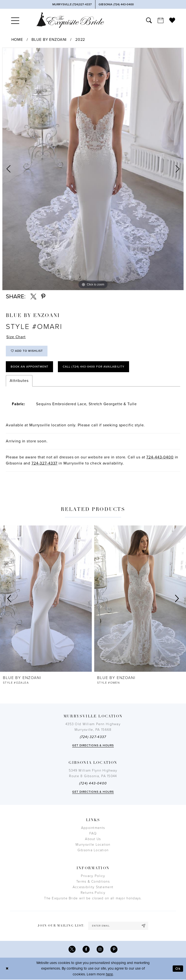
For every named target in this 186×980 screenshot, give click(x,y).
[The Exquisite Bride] (70, 20)
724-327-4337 (44, 464)
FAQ (93, 834)
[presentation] (46, 599)
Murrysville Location (93, 845)
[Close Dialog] (7, 969)
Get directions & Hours (93, 746)
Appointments (93, 828)
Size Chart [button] (16, 337)
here (109, 975)
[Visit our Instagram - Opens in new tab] (100, 950)
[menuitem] (15, 20)
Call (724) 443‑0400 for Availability (95, 367)
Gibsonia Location (93, 850)
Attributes (19, 381)
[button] (15, 20)
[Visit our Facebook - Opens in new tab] (86, 950)
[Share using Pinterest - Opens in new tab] (43, 297)
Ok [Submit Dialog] (178, 969)
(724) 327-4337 (93, 737)
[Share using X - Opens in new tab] (33, 297)
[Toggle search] (149, 20)
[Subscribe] (144, 926)
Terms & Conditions (93, 882)
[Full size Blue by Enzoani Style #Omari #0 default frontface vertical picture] (93, 169)
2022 (80, 40)
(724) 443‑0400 (93, 784)
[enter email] (118, 926)
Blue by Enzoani (49, 40)
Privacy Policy (93, 876)
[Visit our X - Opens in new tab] (72, 950)
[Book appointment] (161, 20)
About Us (93, 839)
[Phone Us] (72, 4)
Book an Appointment (30, 367)
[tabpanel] (93, 169)
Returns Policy (93, 893)
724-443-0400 (160, 457)
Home (17, 40)
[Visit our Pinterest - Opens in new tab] (114, 950)
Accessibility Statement (93, 887)
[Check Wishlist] (172, 20)
